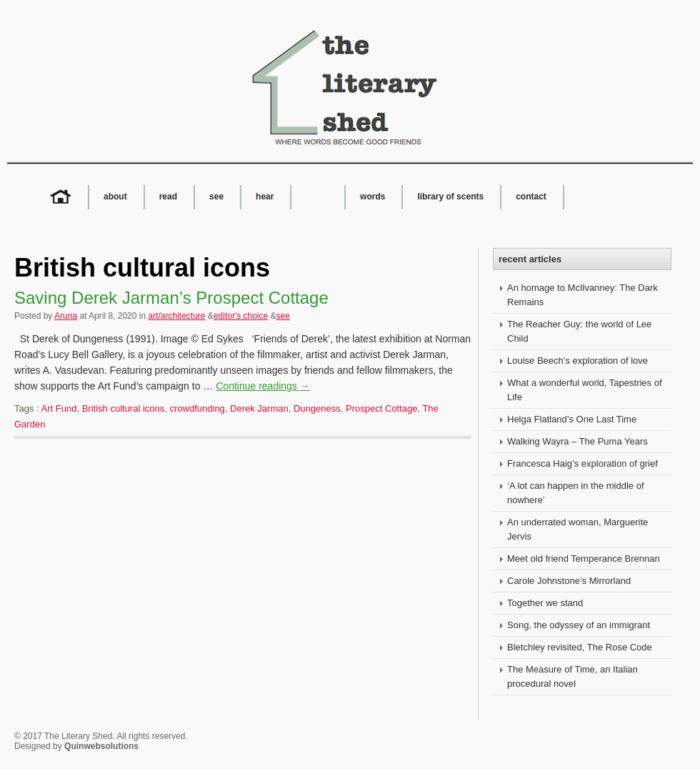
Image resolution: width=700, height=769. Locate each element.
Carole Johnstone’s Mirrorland (569, 581)
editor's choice (241, 316)
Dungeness (317, 408)
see (216, 197)
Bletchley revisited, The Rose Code (580, 647)
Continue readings (263, 386)
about (115, 197)
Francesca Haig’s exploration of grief (582, 463)
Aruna (66, 316)
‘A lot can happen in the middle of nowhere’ (576, 493)
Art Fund (59, 408)
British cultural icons (124, 408)
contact (531, 197)
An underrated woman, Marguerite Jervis (577, 529)
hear (265, 197)
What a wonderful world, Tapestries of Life (585, 390)
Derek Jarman (259, 408)
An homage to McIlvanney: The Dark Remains (582, 295)
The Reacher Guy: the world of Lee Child (579, 331)
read (168, 197)
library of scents (450, 197)
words (372, 197)
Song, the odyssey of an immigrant (579, 625)
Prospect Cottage (381, 408)
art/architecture (176, 316)
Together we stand (545, 603)
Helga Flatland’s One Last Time (572, 419)
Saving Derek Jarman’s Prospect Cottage (171, 298)
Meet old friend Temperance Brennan (584, 559)
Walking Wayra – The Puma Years (577, 441)
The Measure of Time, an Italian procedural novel (572, 676)
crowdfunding (197, 408)
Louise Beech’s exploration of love (577, 361)
